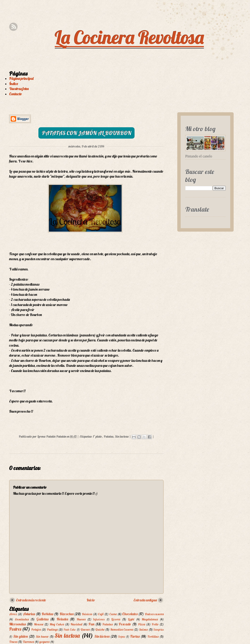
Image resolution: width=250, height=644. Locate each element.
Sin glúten (20, 636)
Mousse (39, 624)
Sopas (122, 637)
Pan (91, 624)
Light (131, 619)
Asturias (29, 614)
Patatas (108, 436)
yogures (44, 642)
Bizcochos (66, 614)
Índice (14, 84)
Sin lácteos (102, 636)
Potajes (36, 629)
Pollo (155, 624)
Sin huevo (42, 637)
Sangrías (159, 629)
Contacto (15, 94)
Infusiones (99, 619)
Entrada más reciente (31, 600)
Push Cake (70, 629)
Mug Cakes (57, 624)
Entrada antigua (145, 600)
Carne (113, 614)
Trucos (13, 642)
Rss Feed (13, 27)
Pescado (125, 624)
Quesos (85, 629)
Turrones (28, 642)
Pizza (142, 624)
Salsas (143, 629)
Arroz (13, 614)
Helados (62, 619)
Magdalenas (150, 619)
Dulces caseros (154, 614)
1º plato (97, 436)
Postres (15, 629)
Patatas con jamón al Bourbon (86, 133)
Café (101, 614)
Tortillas (153, 637)
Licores (116, 619)
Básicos (87, 614)
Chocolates (130, 614)
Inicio (91, 600)
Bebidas (47, 614)
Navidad (76, 624)
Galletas (42, 619)
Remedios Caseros (122, 629)
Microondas (17, 624)
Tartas (135, 636)
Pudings (52, 629)
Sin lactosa (122, 436)
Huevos (81, 619)
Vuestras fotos (19, 89)
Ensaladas (22, 619)
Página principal (21, 78)
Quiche (100, 629)
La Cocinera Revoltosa (129, 37)
